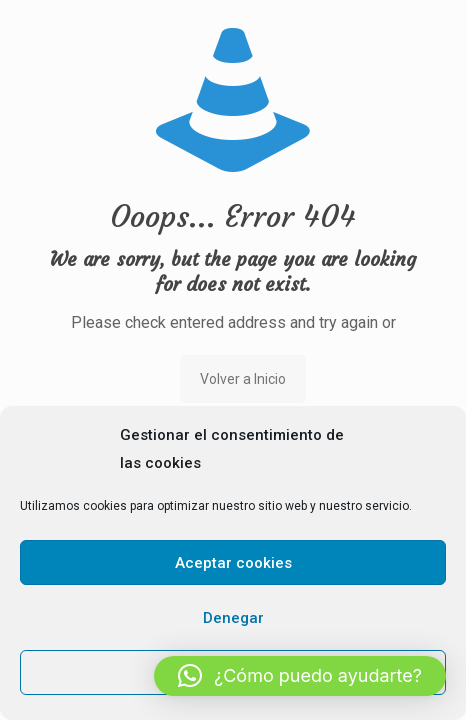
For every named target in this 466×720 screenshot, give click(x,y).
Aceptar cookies (233, 563)
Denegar (233, 618)
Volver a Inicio (243, 379)
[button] (300, 676)
